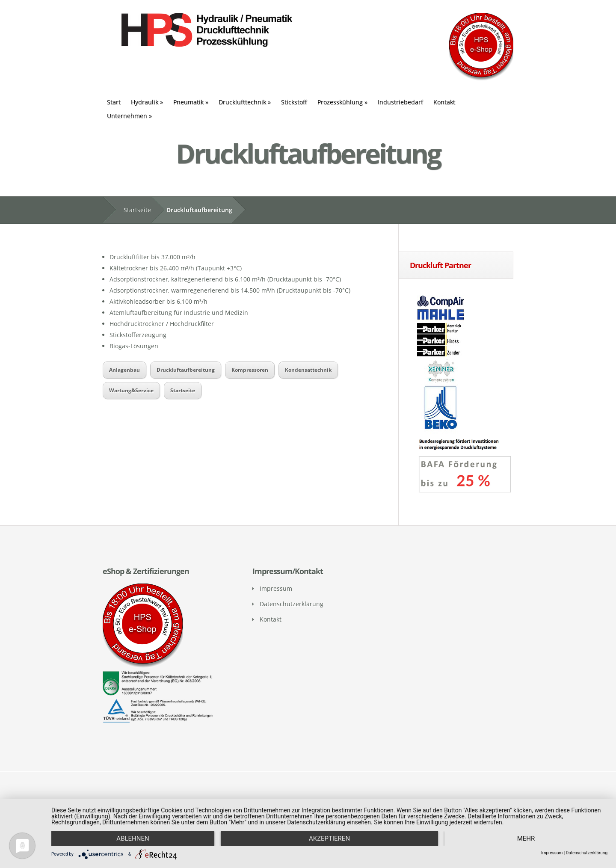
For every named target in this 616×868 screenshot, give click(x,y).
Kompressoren (250, 370)
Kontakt (444, 102)
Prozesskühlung (342, 102)
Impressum (276, 588)
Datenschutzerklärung (292, 604)
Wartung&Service (131, 390)
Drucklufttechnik (245, 102)
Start (114, 102)
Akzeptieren (329, 838)
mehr (526, 838)
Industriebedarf (400, 102)
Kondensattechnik (308, 370)
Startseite (137, 210)
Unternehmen (129, 116)
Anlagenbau (124, 370)
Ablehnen (133, 838)
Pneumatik (191, 102)
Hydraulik (147, 102)
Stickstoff (294, 102)
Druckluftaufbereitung (186, 370)
